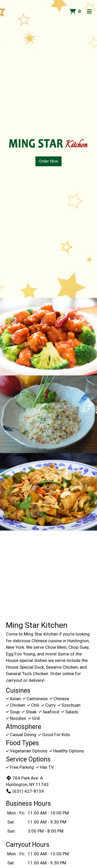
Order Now (48, 161)
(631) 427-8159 (25, 791)
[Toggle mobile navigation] (89, 12)
